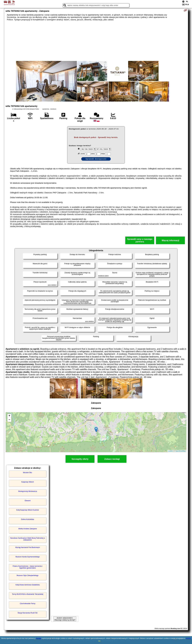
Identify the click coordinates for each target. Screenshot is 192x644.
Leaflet (170, 451)
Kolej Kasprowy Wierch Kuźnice (28, 510)
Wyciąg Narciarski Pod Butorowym (28, 547)
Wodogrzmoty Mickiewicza (28, 491)
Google (38, 638)
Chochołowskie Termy (28, 604)
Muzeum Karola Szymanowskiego (28, 557)
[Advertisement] (96, 41)
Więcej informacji (170, 240)
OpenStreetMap (181, 451)
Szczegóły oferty (80, 459)
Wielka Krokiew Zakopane (28, 529)
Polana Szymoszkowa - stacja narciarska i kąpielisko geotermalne (28, 567)
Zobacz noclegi (112, 459)
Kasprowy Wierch (28, 482)
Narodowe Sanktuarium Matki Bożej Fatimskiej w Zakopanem (28, 539)
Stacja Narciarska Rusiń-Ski (28, 613)
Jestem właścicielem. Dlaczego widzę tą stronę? (65, 619)
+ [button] (9, 416)
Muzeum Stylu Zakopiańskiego (28, 575)
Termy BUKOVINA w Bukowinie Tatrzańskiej (28, 594)
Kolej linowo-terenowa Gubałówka (28, 585)
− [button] (9, 420)
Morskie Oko (28, 473)
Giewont (28, 501)
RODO (188, 638)
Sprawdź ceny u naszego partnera (140, 240)
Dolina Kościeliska (28, 519)
